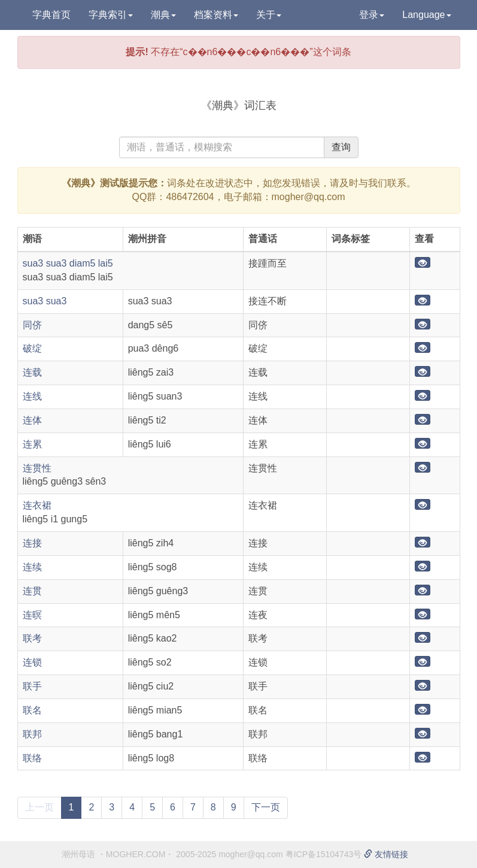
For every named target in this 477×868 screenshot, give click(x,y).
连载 (32, 372)
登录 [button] (372, 15)
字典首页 (51, 15)
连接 (32, 543)
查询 (341, 147)
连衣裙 (37, 505)
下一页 (266, 807)
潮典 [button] (163, 15)
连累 (32, 444)
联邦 (32, 734)
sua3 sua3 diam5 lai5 (68, 263)
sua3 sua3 (45, 301)
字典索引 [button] (111, 15)
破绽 (32, 348)
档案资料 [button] (216, 15)
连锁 (32, 662)
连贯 (32, 591)
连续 (32, 567)
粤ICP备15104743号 (324, 854)
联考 (32, 638)
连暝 (32, 615)
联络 (32, 758)
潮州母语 (78, 854)
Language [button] (426, 15)
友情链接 (386, 854)
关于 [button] (269, 15)
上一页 (40, 807)
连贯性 (37, 468)
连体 (32, 420)
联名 (32, 710)
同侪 (32, 325)
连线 (32, 396)
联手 (32, 686)
